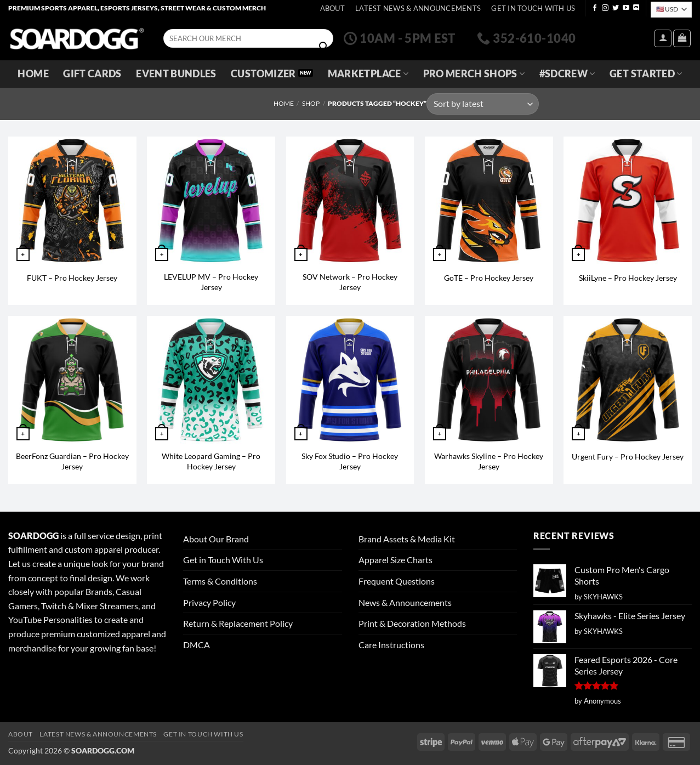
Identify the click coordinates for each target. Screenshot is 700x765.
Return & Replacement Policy (238, 623)
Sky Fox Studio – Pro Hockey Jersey (350, 461)
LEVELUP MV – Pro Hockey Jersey (211, 282)
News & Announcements (405, 602)
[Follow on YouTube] (626, 8)
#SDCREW (567, 74)
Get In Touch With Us (533, 8)
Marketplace (368, 74)
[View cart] (682, 38)
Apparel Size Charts (395, 560)
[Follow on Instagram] (605, 8)
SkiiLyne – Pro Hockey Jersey (628, 278)
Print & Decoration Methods (412, 623)
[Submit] (323, 47)
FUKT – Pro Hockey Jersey (72, 278)
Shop (311, 103)
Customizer (263, 74)
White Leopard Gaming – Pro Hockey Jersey (211, 461)
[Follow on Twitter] (616, 8)
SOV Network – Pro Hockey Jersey (350, 282)
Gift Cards (92, 74)
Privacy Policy (209, 602)
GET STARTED (646, 74)
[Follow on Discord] (636, 8)
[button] (663, 38)
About (332, 8)
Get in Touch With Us (223, 560)
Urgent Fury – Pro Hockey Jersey (628, 457)
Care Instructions (391, 645)
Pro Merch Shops (474, 74)
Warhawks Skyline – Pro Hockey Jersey (489, 461)
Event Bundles (176, 74)
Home (33, 74)
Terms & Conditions (220, 581)
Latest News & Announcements (418, 8)
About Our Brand (216, 539)
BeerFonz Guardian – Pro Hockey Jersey (72, 461)
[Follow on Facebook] (595, 8)
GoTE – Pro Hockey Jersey (489, 278)
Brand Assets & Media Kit (407, 539)
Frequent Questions (397, 581)
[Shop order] (482, 104)
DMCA (197, 645)
